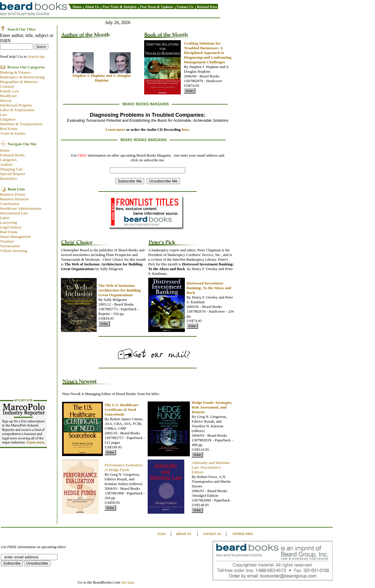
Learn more (115, 129)
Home (5, 150)
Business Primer (13, 194)
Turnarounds (10, 246)
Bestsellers (8, 178)
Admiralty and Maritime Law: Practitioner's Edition (211, 467)
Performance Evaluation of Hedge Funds (123, 467)
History (6, 100)
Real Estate (9, 129)
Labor (5, 218)
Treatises (7, 241)
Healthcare (8, 96)
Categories (8, 160)
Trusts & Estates (13, 133)
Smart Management (15, 237)
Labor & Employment (17, 110)
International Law (14, 213)
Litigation (8, 119)
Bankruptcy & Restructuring (23, 77)
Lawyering (8, 222)
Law (4, 115)
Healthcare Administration (21, 208)
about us (184, 534)
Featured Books (12, 155)
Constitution (10, 204)
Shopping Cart (11, 169)
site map (128, 582)
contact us (212, 534)
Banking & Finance (15, 72)
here (185, 129)
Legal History (11, 227)
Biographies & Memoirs (19, 82)
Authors (6, 164)
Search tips (36, 56)
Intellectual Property (16, 105)
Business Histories (15, 199)
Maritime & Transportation (21, 124)
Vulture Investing (14, 251)
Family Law (10, 91)
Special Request (13, 174)
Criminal (7, 86)
